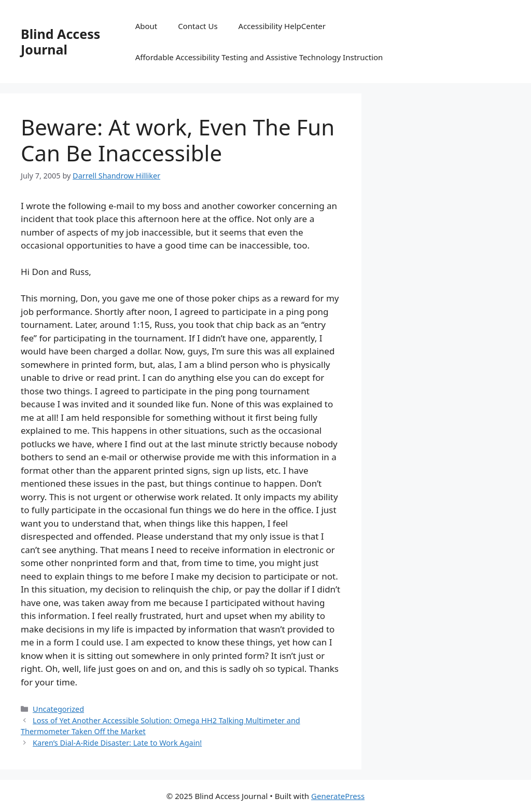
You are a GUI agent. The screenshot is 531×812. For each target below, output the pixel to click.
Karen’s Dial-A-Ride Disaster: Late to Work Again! (117, 743)
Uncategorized (58, 709)
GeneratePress (338, 796)
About (146, 26)
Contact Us (198, 26)
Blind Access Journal (60, 42)
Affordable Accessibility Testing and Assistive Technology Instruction (259, 57)
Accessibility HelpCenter (282, 26)
